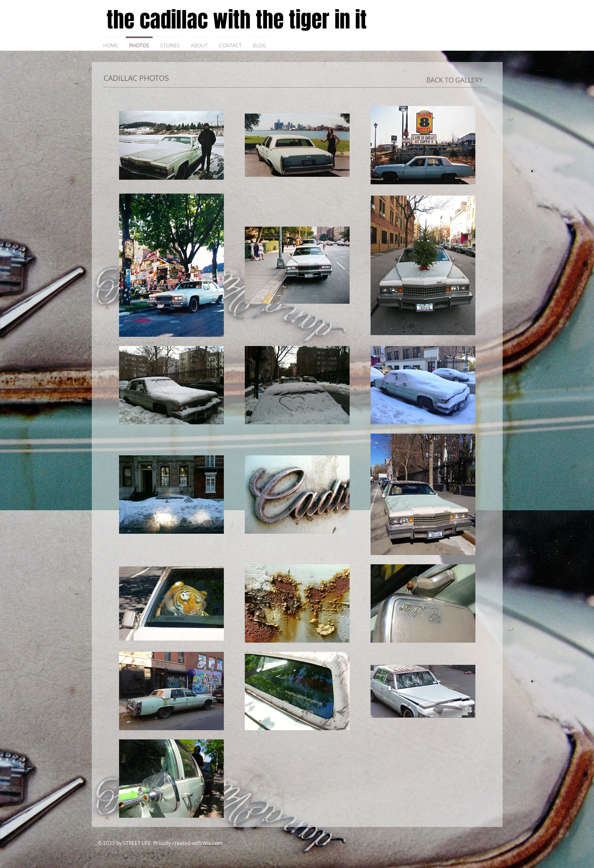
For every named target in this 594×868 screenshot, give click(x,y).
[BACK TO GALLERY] (455, 80)
